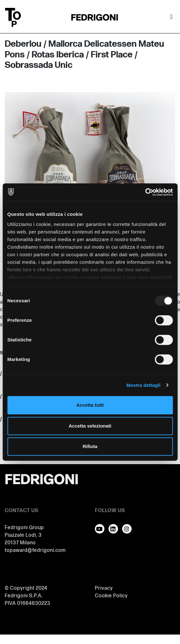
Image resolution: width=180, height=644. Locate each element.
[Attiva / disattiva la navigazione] (171, 17)
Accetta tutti (90, 405)
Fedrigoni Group (24, 528)
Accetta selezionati (90, 426)
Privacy (104, 588)
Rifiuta (90, 446)
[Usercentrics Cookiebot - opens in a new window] (145, 192)
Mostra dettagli (143, 385)
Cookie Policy (111, 596)
